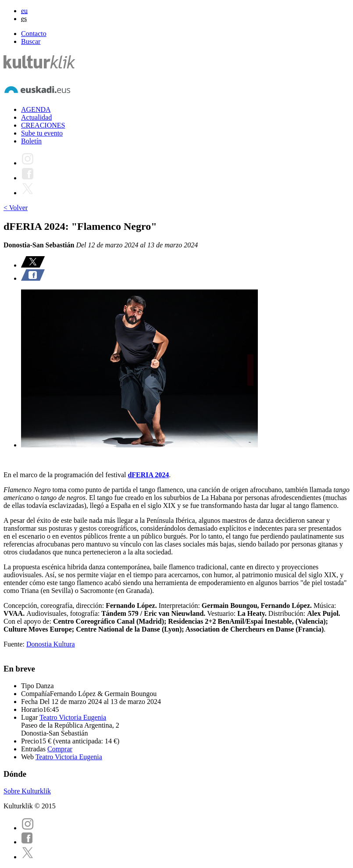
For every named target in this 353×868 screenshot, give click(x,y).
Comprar (60, 749)
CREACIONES (43, 125)
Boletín (31, 141)
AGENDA (36, 109)
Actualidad (36, 117)
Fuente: (15, 644)
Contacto (34, 34)
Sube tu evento (42, 133)
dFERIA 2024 (148, 475)
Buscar (31, 41)
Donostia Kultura (51, 644)
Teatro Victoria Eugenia (73, 717)
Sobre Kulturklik (27, 791)
